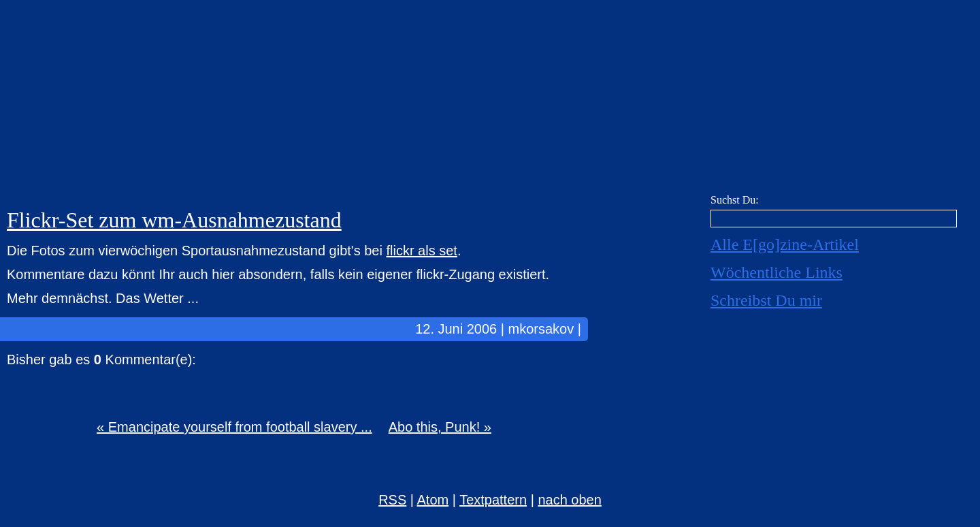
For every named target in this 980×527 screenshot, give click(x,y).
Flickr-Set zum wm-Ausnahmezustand (174, 220)
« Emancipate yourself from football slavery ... (234, 427)
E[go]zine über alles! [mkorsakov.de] (490, 100)
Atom (433, 500)
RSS (392, 500)
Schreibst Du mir (766, 300)
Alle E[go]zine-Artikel (785, 244)
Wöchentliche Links (777, 272)
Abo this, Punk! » (440, 427)
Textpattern (493, 500)
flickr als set (421, 251)
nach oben (569, 500)
